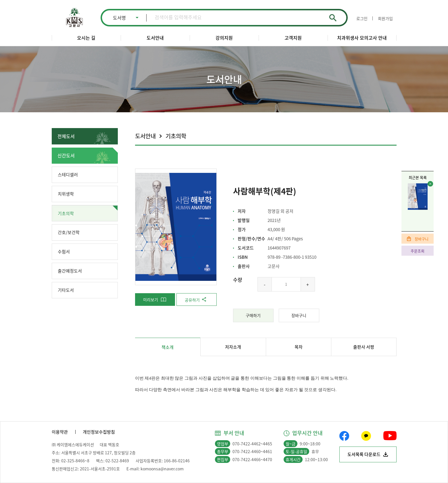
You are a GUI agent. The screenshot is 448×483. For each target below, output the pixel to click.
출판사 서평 (364, 347)
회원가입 (385, 18)
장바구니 (422, 238)
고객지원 (293, 38)
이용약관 (60, 432)
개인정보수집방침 (99, 432)
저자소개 (233, 347)
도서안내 (155, 38)
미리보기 (151, 300)
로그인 (362, 18)
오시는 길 (86, 38)
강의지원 (224, 38)
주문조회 (418, 251)
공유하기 (192, 300)
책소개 (168, 347)
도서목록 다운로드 (364, 454)
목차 (299, 347)
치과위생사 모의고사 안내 (362, 38)
